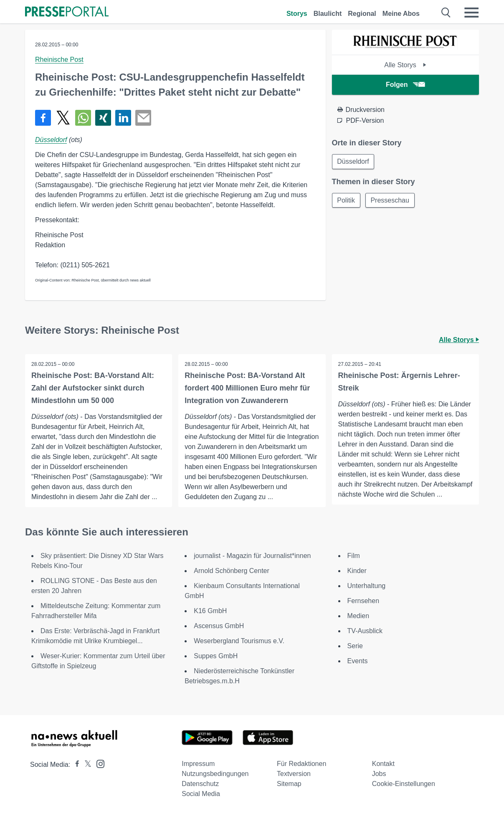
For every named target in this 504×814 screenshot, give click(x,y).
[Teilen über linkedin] (123, 118)
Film (354, 556)
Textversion (294, 774)
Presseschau (390, 200)
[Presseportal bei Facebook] (75, 765)
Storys (297, 14)
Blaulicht (328, 14)
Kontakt (383, 764)
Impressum (198, 764)
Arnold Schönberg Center (232, 571)
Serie (355, 646)
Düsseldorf (51, 140)
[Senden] (143, 118)
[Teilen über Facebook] (43, 118)
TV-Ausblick (365, 631)
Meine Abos (401, 14)
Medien (358, 616)
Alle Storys (405, 65)
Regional (362, 14)
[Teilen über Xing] (103, 118)
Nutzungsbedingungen (215, 774)
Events (358, 661)
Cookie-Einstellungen (404, 784)
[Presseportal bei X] (85, 765)
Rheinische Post (59, 60)
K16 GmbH (210, 611)
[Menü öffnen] (471, 13)
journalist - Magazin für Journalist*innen (252, 556)
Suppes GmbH (216, 656)
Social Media (201, 794)
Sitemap (289, 784)
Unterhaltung (367, 586)
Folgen (405, 85)
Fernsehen (363, 601)
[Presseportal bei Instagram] (98, 763)
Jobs (379, 774)
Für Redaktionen (301, 764)
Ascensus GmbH (219, 626)
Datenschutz (200, 784)
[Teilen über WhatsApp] (83, 118)
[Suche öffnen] (446, 13)
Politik (346, 200)
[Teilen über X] (63, 118)
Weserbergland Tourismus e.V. (239, 641)
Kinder (357, 571)
